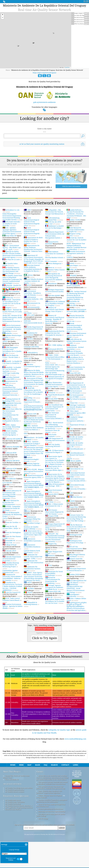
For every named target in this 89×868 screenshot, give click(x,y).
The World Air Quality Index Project (77, 801)
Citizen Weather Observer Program (50, 822)
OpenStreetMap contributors (71, 67)
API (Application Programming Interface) (19, 834)
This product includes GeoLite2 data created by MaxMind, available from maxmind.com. (52, 809)
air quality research (12, 810)
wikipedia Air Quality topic (59, 730)
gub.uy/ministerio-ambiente (44, 102)
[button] (3, 15)
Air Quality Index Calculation (15, 828)
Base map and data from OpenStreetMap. (52, 838)
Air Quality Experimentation (15, 816)
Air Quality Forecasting (13, 830)
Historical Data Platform (13, 836)
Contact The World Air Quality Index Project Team (16, 803)
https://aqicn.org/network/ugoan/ (45, 73)
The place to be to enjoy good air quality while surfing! (51, 841)
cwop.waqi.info (42, 823)
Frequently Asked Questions (16, 822)
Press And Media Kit (12, 806)
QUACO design (43, 845)
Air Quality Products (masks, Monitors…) (19, 832)
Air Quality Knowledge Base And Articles (19, 814)
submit (62, 854)
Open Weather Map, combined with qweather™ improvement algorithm (49, 818)
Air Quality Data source (13, 826)
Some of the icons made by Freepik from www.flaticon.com (51, 831)
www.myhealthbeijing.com (75, 739)
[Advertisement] (44, 762)
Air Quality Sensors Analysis (15, 818)
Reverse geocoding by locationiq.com (51, 835)
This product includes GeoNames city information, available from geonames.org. (51, 814)
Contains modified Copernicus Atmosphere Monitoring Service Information (52, 827)
